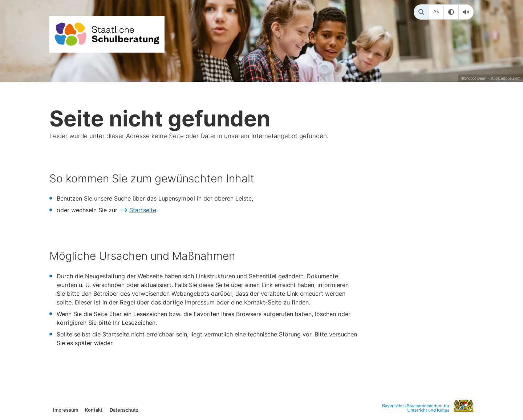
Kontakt (94, 410)
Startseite (143, 210)
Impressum (66, 410)
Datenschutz (124, 410)
